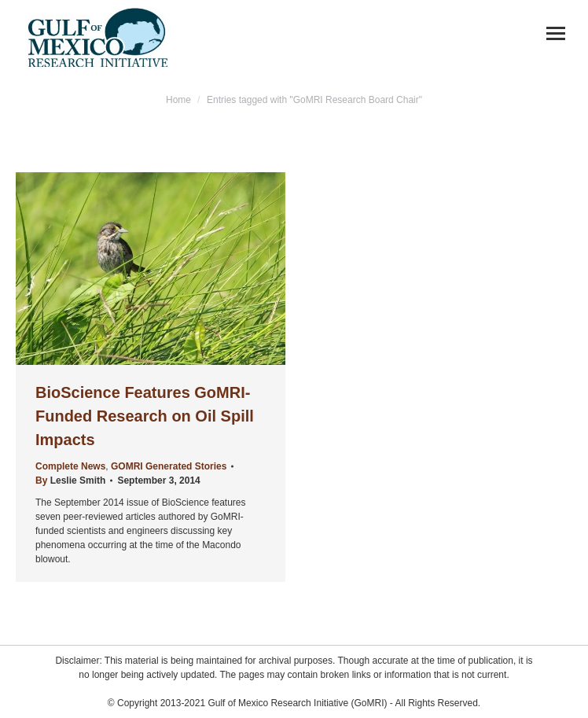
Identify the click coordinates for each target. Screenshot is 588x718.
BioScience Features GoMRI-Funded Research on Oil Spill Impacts (145, 416)
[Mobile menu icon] (556, 33)
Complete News (70, 466)
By (70, 481)
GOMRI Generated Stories (169, 466)
